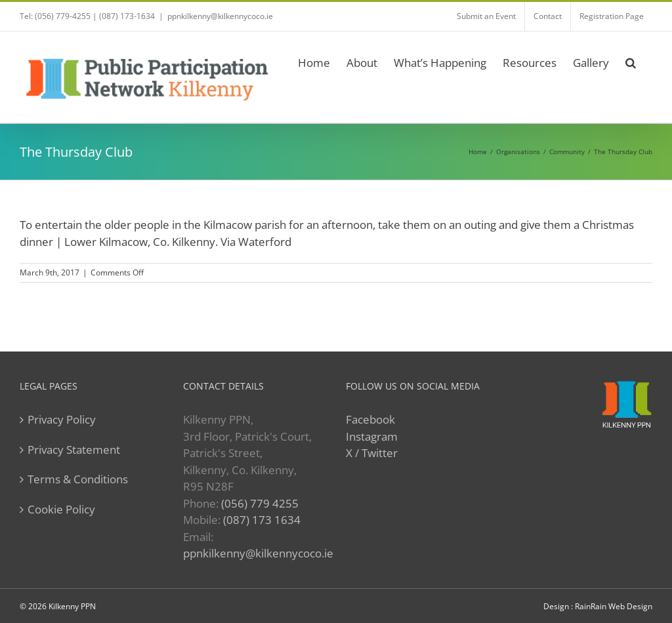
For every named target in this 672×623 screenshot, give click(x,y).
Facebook (370, 419)
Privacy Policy (62, 419)
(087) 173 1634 (262, 520)
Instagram (372, 436)
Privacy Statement (74, 450)
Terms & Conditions (78, 479)
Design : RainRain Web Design (598, 606)
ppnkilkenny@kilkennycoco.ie (220, 16)
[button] (631, 61)
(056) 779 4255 (260, 503)
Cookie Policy (61, 509)
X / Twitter (372, 453)
